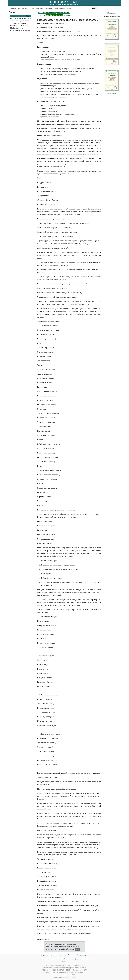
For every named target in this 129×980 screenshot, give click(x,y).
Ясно (78, 949)
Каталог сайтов (112, 94)
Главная (13, 8)
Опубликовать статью (26, 8)
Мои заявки (112, 13)
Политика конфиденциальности (77, 959)
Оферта (65, 961)
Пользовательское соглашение (52, 959)
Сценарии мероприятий (19, 21)
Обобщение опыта (17, 28)
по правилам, (70, 944)
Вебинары (49, 8)
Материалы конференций (20, 30)
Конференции (60, 8)
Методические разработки (20, 18)
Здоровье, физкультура (19, 23)
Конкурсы (40, 8)
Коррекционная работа (19, 26)
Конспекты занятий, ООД (20, 16)
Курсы (69, 8)
